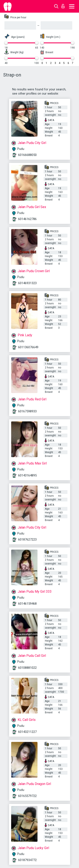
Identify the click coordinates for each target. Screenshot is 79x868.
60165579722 (27, 796)
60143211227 (27, 732)
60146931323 (27, 283)
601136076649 (28, 347)
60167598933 (27, 411)
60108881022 (27, 668)
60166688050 (27, 155)
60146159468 (27, 604)
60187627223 (27, 540)
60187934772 (27, 860)
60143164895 (27, 475)
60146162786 (27, 219)
